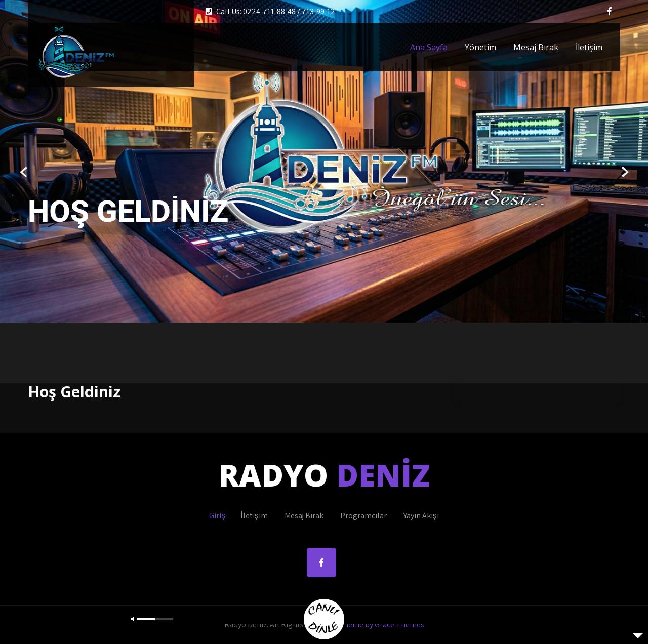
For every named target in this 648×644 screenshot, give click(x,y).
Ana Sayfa (429, 47)
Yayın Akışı (421, 516)
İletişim (589, 47)
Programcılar (363, 516)
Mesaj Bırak (536, 47)
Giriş (217, 516)
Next (624, 172)
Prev (24, 172)
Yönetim (480, 47)
